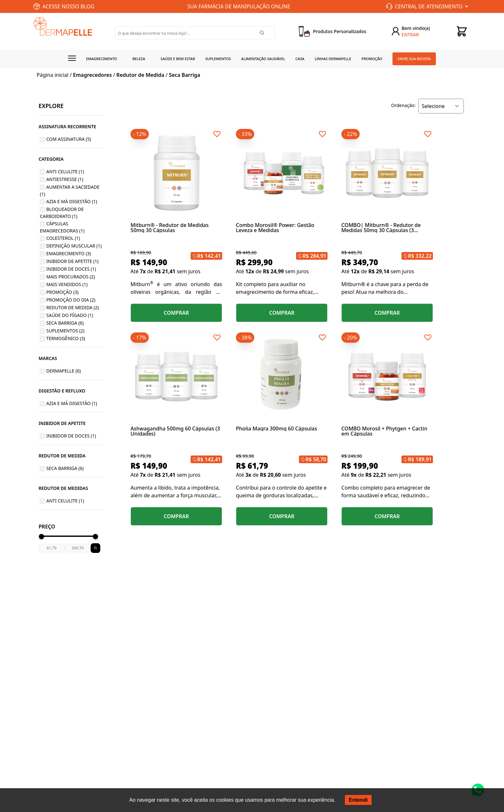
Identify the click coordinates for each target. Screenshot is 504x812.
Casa (300, 59)
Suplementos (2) (65, 331)
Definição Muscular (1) (74, 246)
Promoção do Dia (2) (71, 300)
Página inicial (53, 75)
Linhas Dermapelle (333, 59)
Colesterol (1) (63, 238)
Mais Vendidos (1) (67, 284)
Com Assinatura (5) (69, 139)
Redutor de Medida (140, 75)
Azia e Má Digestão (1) (72, 201)
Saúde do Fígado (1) (70, 315)
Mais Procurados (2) (71, 277)
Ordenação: (403, 105)
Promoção (372, 59)
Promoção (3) (62, 292)
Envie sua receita (414, 59)
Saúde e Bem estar (178, 59)
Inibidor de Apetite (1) (72, 261)
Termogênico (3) (66, 338)
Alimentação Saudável (263, 59)
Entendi (358, 800)
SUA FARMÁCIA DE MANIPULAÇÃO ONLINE (239, 6)
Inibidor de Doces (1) (71, 269)
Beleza (139, 59)
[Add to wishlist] (217, 134)
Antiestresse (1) (65, 179)
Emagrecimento (102, 59)
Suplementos (218, 59)
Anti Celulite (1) (65, 171)
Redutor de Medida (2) (73, 307)
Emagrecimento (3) (69, 253)
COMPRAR (176, 313)
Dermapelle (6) (63, 371)
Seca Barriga (184, 75)
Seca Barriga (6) (65, 323)
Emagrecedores (92, 75)
